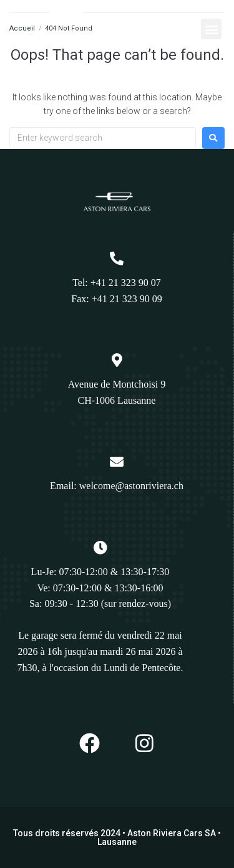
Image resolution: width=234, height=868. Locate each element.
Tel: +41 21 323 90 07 (117, 283)
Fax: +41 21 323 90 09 (116, 299)
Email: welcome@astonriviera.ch (117, 486)
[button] (211, 29)
